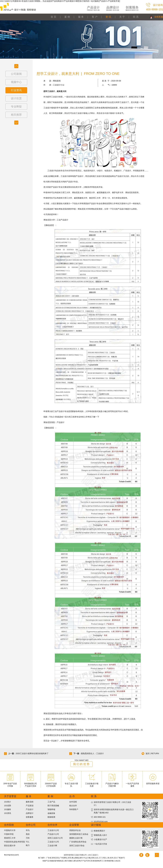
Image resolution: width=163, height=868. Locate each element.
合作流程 (73, 802)
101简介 (8, 802)
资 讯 (108, 17)
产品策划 (30, 806)
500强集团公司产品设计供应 (30, 784)
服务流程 (30, 802)
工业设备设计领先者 (92, 784)
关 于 (122, 17)
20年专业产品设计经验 (10, 784)
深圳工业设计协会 (77, 846)
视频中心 (16, 82)
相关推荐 (16, 115)
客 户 (95, 17)
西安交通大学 (10, 846)
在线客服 (159, 17)
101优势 (8, 806)
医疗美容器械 (53, 806)
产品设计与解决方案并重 (112, 784)
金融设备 (51, 813)
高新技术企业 (75, 830)
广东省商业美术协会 (78, 842)
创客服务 (30, 817)
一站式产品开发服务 (132, 784)
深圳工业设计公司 (55, 838)
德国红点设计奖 (76, 838)
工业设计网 (52, 846)
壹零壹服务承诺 (153, 782)
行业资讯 (16, 90)
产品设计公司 (53, 834)
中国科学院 (9, 834)
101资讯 (8, 813)
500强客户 (74, 809)
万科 (28, 838)
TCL (28, 842)
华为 (28, 830)
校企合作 (73, 806)
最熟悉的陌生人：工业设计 (92, 753)
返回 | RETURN (152, 753)
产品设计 (30, 809)
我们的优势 (82, 764)
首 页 (53, 17)
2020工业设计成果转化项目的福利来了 (32, 753)
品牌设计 (30, 813)
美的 (28, 834)
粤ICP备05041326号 (11, 855)
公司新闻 (16, 74)
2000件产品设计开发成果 (51, 784)
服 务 (81, 17)
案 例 (67, 17)
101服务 (8, 809)
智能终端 (51, 809)
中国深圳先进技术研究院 (15, 842)
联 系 (136, 17)
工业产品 (51, 802)
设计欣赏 (16, 98)
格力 (28, 845)
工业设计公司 (53, 830)
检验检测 (51, 817)
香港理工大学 (10, 838)
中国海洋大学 (10, 830)
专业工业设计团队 (71, 784)
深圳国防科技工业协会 (79, 834)
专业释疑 (16, 107)
